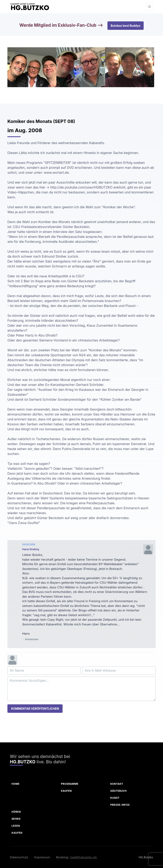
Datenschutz (19, 857)
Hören (16, 812)
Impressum (42, 857)
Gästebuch (119, 791)
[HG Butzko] (30, 7)
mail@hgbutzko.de (83, 857)
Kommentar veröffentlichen (35, 709)
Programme (70, 784)
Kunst (115, 798)
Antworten (32, 639)
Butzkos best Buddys (126, 26)
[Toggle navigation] (149, 7)
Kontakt (117, 784)
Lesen (16, 826)
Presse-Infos (120, 805)
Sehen (16, 819)
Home (16, 784)
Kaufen (66, 791)
